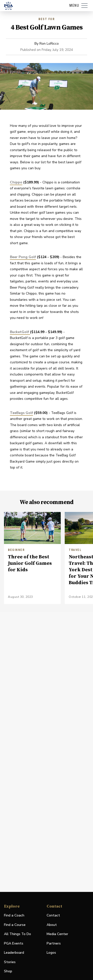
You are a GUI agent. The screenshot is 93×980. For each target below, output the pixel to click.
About (52, 925)
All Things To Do (17, 934)
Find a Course (15, 925)
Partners (54, 943)
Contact (53, 915)
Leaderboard (14, 953)
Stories (10, 962)
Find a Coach (14, 915)
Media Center (57, 934)
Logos (51, 953)
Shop (8, 971)
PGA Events (14, 943)
